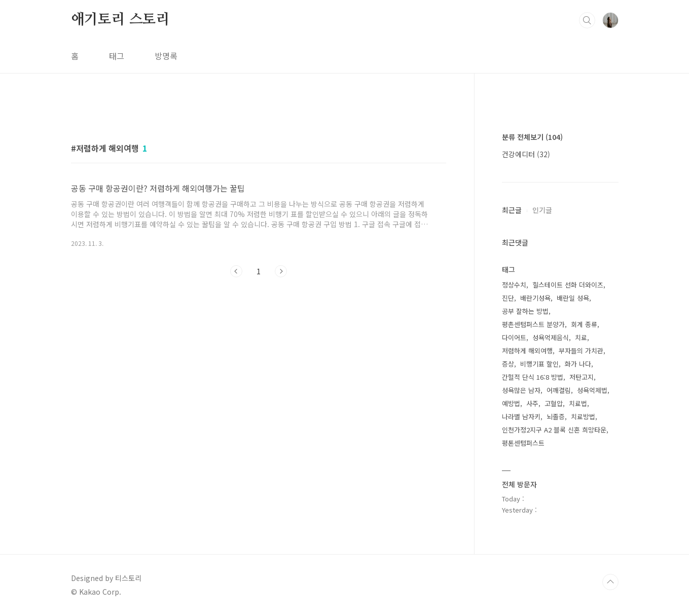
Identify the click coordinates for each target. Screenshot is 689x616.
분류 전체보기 (532, 137)
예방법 (511, 403)
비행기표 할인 (539, 364)
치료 (581, 337)
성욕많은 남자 (521, 390)
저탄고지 (582, 377)
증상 (508, 364)
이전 (236, 271)
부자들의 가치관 (581, 351)
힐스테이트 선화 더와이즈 (568, 285)
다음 (281, 271)
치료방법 (583, 416)
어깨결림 (559, 390)
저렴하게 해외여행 (527, 351)
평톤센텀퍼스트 (523, 443)
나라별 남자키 (521, 416)
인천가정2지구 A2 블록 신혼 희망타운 (554, 430)
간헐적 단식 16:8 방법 (533, 377)
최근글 (512, 210)
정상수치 (514, 285)
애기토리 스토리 (120, 20)
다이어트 (514, 337)
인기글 (542, 210)
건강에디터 (526, 154)
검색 (587, 20)
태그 (117, 56)
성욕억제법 (592, 390)
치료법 (578, 403)
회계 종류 (584, 324)
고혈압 (554, 403)
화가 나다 (578, 364)
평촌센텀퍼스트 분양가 (533, 324)
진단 (508, 298)
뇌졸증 (556, 416)
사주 (532, 403)
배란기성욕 (535, 298)
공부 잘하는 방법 (525, 311)
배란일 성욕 (573, 298)
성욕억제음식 (551, 337)
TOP (610, 582)
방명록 (166, 56)
